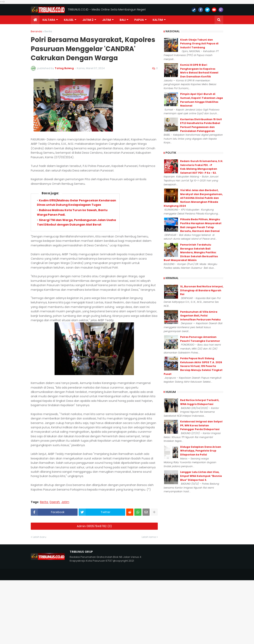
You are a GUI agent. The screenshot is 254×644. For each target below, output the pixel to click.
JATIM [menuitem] (107, 20)
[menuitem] (35, 20)
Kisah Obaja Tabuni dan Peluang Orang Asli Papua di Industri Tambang (199, 44)
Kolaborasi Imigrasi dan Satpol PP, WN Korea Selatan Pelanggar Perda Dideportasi (201, 425)
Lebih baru (39, 537)
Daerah (55, 502)
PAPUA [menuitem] (139, 20)
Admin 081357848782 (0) (94, 526)
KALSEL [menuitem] (69, 20)
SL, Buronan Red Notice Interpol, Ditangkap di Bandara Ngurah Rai (202, 290)
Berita (48, 31)
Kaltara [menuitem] (49, 20)
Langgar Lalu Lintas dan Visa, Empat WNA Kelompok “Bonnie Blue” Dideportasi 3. (201, 476)
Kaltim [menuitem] (158, 20)
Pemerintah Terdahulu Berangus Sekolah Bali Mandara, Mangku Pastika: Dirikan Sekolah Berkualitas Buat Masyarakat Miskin (191, 252)
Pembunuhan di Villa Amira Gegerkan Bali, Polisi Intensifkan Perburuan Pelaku (200, 316)
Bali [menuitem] (123, 20)
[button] (219, 20)
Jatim (65, 502)
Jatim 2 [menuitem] (88, 20)
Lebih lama (149, 537)
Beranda (36, 31)
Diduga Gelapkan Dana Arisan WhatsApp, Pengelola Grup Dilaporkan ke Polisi (201, 451)
